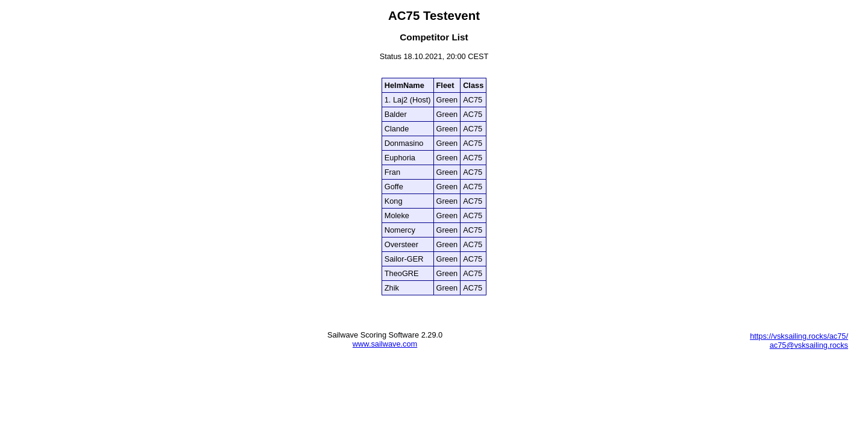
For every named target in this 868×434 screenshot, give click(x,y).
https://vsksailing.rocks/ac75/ (799, 336)
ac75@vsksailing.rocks (809, 345)
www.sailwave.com (385, 344)
